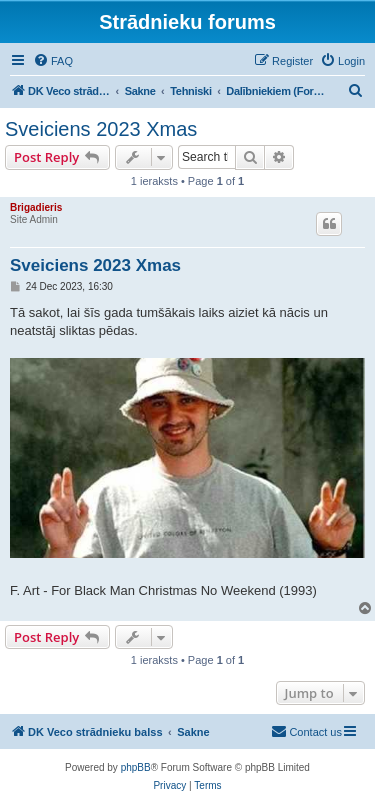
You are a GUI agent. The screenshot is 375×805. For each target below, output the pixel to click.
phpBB (136, 767)
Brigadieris (36, 207)
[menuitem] (53, 61)
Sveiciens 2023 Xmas (101, 129)
